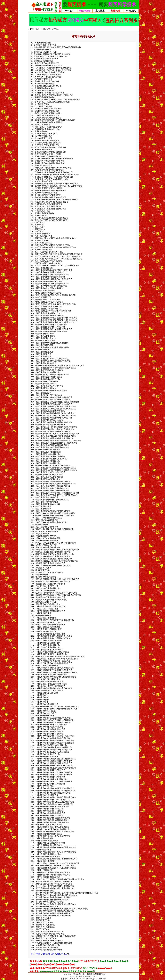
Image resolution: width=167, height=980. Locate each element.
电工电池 (56, 29)
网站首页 (47, 29)
